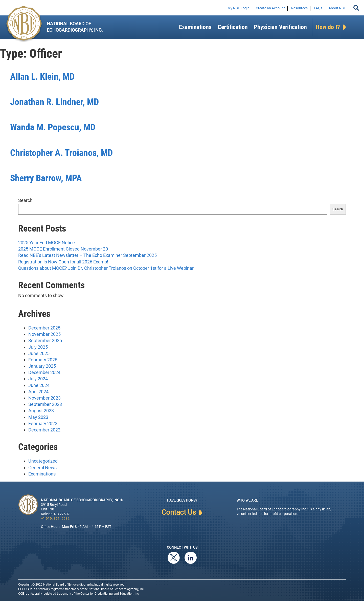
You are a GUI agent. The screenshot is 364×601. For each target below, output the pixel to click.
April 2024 (38, 392)
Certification (233, 27)
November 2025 (44, 334)
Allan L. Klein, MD (42, 77)
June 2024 (39, 385)
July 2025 (38, 347)
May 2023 (38, 417)
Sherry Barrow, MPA (46, 178)
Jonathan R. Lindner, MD (54, 102)
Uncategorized (43, 461)
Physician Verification (280, 27)
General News (42, 468)
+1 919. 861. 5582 (55, 519)
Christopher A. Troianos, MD (61, 153)
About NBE (337, 8)
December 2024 (44, 372)
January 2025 (42, 366)
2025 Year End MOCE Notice (47, 243)
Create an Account (270, 8)
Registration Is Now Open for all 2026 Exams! (63, 262)
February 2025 (43, 360)
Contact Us (182, 512)
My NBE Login (238, 8)
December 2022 (44, 430)
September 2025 (45, 340)
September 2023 (45, 404)
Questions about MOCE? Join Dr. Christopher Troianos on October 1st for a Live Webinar (106, 268)
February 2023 (43, 423)
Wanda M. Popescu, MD (53, 127)
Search (25, 200)
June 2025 (39, 353)
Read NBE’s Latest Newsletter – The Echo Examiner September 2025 (87, 255)
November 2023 (44, 398)
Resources (299, 8)
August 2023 (41, 411)
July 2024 (38, 379)
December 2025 (44, 328)
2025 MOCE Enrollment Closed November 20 (63, 249)
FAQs (318, 8)
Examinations (195, 27)
